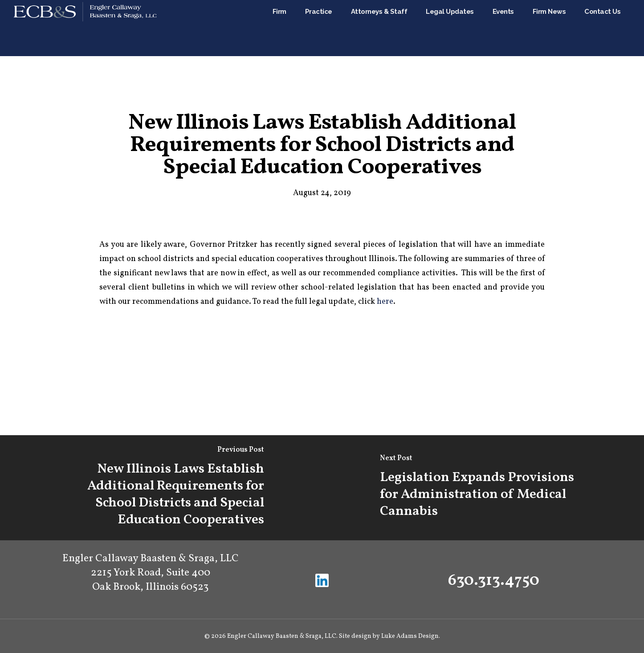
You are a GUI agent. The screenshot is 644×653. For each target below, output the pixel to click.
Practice (319, 28)
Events (503, 28)
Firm (279, 28)
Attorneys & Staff (379, 28)
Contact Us (602, 28)
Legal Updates (450, 28)
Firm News (549, 28)
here (385, 302)
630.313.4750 (494, 581)
